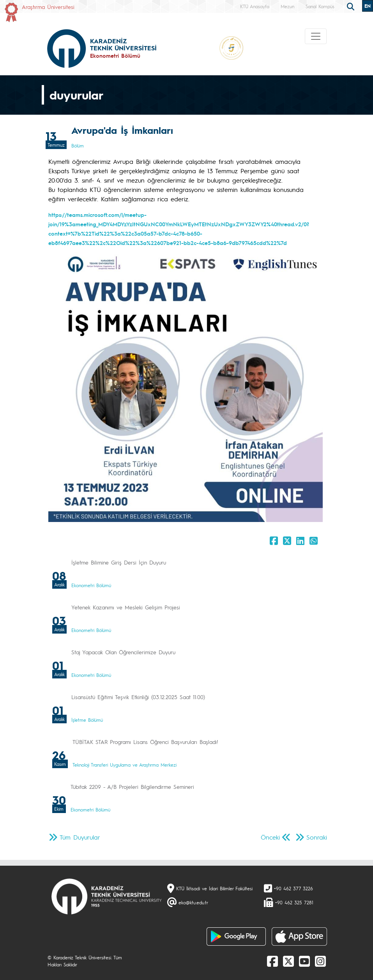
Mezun (287, 6)
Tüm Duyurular (80, 837)
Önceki (270, 837)
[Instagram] (320, 961)
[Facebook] (272, 961)
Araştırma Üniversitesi (48, 7)
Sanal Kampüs (320, 6)
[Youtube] (304, 961)
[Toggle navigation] (316, 36)
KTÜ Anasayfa (255, 6)
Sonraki (317, 837)
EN (368, 6)
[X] (288, 961)
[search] (352, 6)
